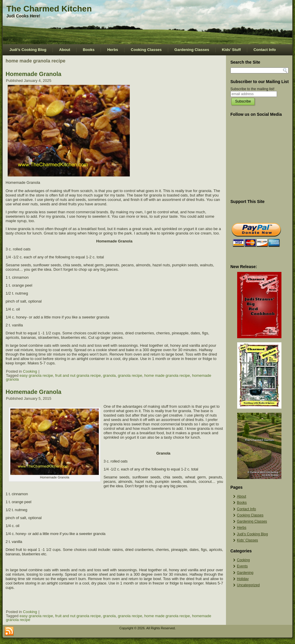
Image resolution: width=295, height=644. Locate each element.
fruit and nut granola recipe (78, 375)
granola (109, 375)
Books (89, 50)
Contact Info (265, 50)
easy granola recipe (36, 375)
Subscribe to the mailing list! (252, 89)
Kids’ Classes (248, 540)
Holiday (243, 579)
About (65, 50)
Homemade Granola (33, 74)
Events (242, 566)
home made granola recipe (167, 375)
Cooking (30, 371)
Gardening (245, 573)
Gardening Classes (192, 50)
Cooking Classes (146, 50)
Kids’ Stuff (231, 50)
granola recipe (130, 375)
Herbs (113, 50)
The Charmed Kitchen (49, 9)
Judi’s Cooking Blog (28, 50)
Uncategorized (248, 585)
